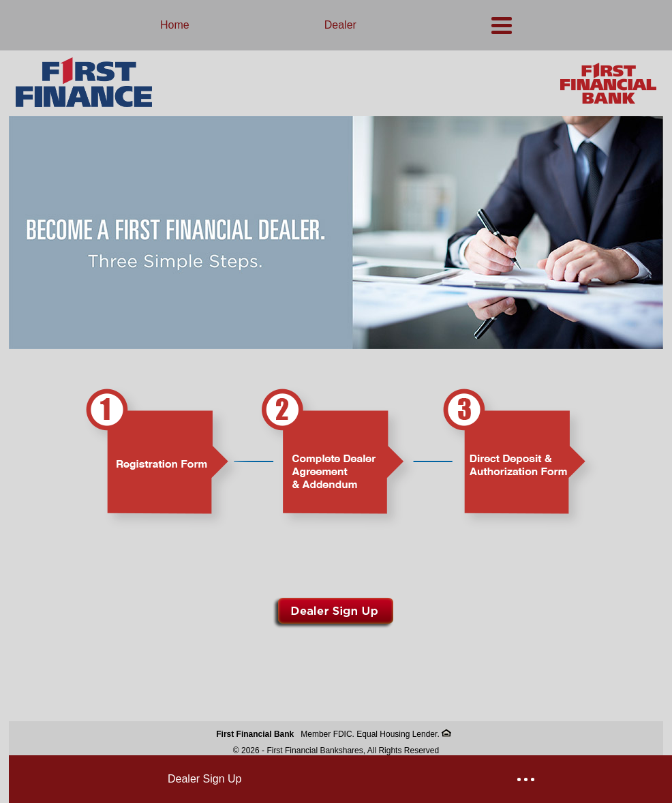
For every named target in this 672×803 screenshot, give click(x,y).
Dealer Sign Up (205, 779)
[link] (336, 346)
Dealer (340, 25)
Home (175, 25)
